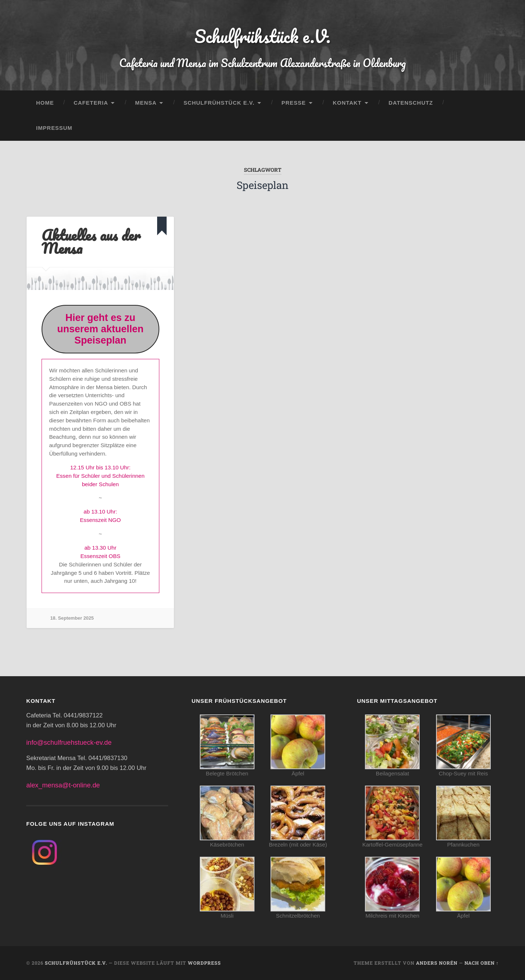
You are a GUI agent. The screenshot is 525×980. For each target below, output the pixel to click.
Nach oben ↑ (482, 963)
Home (45, 103)
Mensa (146, 103)
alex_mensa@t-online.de (63, 785)
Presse (294, 103)
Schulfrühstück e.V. (262, 36)
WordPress (204, 963)
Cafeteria (91, 103)
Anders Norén (437, 963)
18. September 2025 (72, 618)
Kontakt (347, 103)
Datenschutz (411, 103)
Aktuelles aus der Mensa (91, 242)
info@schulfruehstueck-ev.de (69, 742)
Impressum (54, 128)
